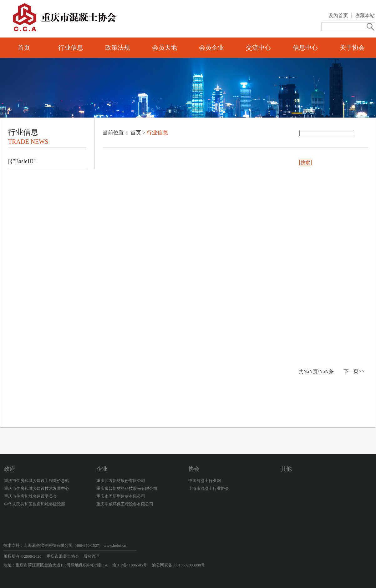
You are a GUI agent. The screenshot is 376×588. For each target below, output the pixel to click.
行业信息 (71, 48)
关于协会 (352, 48)
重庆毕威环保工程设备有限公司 (125, 504)
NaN (308, 372)
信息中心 (305, 48)
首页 (24, 48)
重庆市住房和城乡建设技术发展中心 (37, 488)
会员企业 (211, 48)
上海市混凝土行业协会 (209, 488)
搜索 (306, 163)
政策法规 (118, 48)
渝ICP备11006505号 (130, 565)
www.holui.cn (115, 545)
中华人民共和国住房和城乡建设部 (35, 504)
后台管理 (91, 556)
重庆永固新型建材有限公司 (121, 496)
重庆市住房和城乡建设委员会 (30, 496)
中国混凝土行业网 (205, 481)
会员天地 (165, 48)
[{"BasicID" (22, 161)
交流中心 (258, 48)
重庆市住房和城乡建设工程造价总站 (37, 481)
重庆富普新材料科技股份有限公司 (127, 488)
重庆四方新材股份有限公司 (121, 481)
